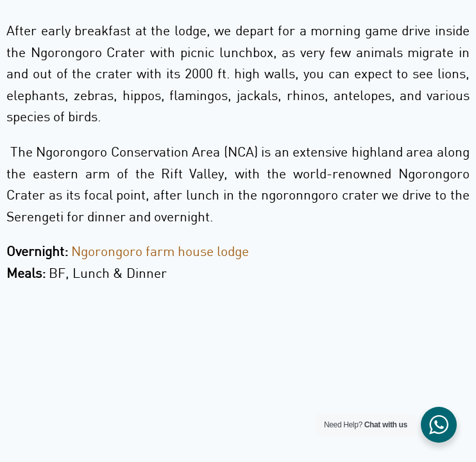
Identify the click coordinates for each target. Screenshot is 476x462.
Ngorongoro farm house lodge (160, 251)
